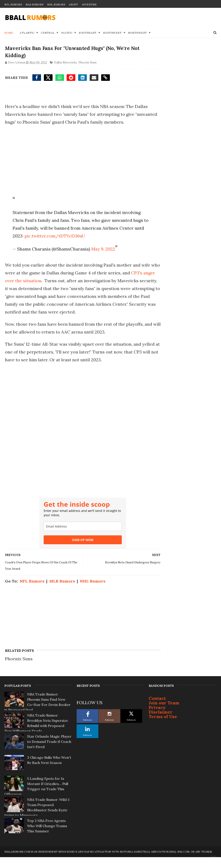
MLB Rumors (34, 5)
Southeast (88, 33)
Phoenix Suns (87, 64)
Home (9, 33)
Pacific (67, 33)
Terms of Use (163, 728)
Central (48, 33)
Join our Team (164, 714)
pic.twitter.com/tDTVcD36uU (96, 245)
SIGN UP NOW (75, 557)
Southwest (112, 33)
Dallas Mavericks (65, 64)
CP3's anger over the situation (44, 290)
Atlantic (27, 33)
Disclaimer (161, 724)
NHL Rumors (56, 5)
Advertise (89, 5)
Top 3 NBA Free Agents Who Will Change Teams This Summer (47, 838)
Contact (157, 710)
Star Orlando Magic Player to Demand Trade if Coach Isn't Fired (49, 753)
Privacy (157, 719)
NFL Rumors (13, 5)
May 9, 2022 (102, 258)
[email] (75, 544)
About (73, 5)
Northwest (138, 33)
